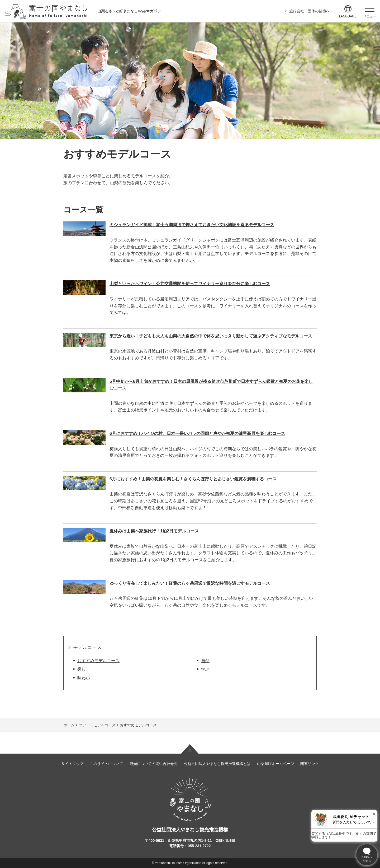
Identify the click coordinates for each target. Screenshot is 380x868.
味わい (84, 678)
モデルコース (87, 647)
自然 (205, 661)
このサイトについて (106, 764)
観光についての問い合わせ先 (154, 764)
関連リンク (310, 764)
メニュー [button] (370, 16)
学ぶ (205, 669)
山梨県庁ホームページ (275, 764)
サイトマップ (72, 764)
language (348, 16)
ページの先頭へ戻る (190, 749)
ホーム (69, 725)
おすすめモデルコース (98, 661)
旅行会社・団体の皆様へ (310, 11)
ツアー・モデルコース (97, 725)
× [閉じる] (374, 814)
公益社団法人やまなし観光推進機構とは (217, 764)
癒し (82, 669)
